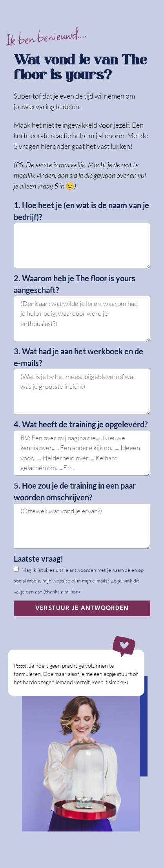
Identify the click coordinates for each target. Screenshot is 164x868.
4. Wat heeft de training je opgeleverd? (81, 424)
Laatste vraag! (38, 559)
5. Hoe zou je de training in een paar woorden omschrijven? (75, 491)
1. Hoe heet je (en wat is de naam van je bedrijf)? (81, 211)
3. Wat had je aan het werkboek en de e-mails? (78, 357)
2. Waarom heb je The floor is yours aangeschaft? (75, 284)
